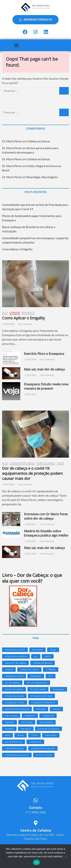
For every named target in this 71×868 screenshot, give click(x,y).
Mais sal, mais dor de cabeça (44, 369)
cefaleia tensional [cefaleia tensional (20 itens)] (14, 676)
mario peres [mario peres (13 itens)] (11, 715)
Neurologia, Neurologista (42, 177)
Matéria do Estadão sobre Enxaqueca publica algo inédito (46, 533)
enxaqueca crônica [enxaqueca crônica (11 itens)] (15, 702)
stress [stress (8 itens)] (21, 735)
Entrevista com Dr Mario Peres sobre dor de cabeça (46, 516)
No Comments (25, 324)
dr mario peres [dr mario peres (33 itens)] (38, 689)
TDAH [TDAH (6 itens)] (34, 735)
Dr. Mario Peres (12, 141)
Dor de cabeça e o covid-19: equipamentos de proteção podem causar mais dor (32, 473)
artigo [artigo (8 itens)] (53, 650)
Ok (36, 862)
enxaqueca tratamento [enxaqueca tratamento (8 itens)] (43, 702)
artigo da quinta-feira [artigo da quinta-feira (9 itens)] (16, 656)
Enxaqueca (28, 313)
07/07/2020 (8, 484)
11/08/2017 (30, 524)
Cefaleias (15, 313)
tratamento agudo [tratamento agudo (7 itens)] (14, 748)
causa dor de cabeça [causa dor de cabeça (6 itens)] (15, 663)
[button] (16, 45)
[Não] (66, 856)
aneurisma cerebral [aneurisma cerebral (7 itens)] (15, 650)
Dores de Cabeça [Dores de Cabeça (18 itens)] (14, 689)
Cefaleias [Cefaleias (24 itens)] (51, 669)
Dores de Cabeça (46, 463)
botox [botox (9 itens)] (48, 656)
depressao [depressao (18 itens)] (36, 676)
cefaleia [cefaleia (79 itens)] (9, 669)
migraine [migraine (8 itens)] (9, 722)
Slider (60, 463)
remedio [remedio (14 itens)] (9, 729)
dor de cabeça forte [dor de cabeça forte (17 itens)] (37, 682)
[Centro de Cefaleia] (36, 823)
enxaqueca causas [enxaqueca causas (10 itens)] (14, 696)
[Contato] (36, 800)
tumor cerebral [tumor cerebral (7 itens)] (44, 755)
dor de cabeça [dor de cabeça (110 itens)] (12, 682)
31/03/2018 (30, 359)
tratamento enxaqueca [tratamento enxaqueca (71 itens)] (43, 748)
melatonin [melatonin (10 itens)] (30, 715)
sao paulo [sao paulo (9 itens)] (26, 729)
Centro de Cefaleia (36, 830)
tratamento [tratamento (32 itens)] (35, 742)
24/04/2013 (30, 394)
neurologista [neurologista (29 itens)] (46, 722)
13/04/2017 (30, 541)
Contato (35, 808)
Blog (5, 313)
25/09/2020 (8, 324)
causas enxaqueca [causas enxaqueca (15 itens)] (43, 663)
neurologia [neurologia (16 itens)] (27, 722)
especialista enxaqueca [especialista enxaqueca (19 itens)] (17, 709)
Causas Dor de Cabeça (22, 463)
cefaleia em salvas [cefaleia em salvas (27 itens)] (29, 669)
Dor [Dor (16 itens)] (51, 676)
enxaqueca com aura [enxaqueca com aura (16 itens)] (41, 696)
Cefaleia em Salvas (38, 141)
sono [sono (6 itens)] (7, 735)
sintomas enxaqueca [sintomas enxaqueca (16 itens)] (48, 729)
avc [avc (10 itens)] (36, 656)
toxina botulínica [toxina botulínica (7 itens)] (14, 742)
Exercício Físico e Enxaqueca (44, 354)
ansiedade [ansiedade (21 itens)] (37, 650)
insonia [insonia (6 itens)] (56, 709)
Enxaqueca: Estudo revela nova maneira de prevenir (46, 386)
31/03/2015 (30, 375)
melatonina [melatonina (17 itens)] (48, 715)
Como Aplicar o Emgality (17, 249)
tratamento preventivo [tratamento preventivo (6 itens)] (17, 755)
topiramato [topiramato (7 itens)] (51, 735)
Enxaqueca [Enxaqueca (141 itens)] (59, 689)
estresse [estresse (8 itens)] (41, 709)
